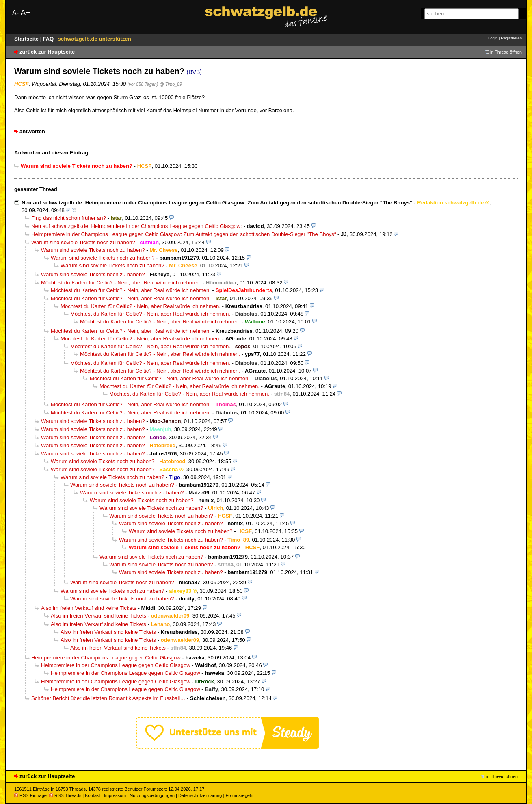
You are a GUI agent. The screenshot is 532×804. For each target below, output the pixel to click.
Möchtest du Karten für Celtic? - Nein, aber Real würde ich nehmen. (121, 283)
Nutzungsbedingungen (152, 795)
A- (15, 13)
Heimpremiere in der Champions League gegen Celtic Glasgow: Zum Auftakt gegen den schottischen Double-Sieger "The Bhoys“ (184, 234)
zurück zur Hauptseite (47, 52)
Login (493, 38)
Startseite (27, 39)
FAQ (49, 39)
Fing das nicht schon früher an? (69, 218)
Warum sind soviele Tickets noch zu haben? (83, 242)
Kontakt (92, 795)
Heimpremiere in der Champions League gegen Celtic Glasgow (106, 658)
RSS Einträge (30, 795)
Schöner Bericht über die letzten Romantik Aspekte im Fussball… (108, 698)
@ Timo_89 (171, 84)
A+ (25, 12)
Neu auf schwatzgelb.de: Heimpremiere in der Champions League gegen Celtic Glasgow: (137, 226)
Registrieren (511, 38)
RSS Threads (65, 795)
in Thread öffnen (506, 52)
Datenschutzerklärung (200, 795)
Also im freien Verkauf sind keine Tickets (89, 608)
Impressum (115, 795)
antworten (32, 131)
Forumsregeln (239, 795)
